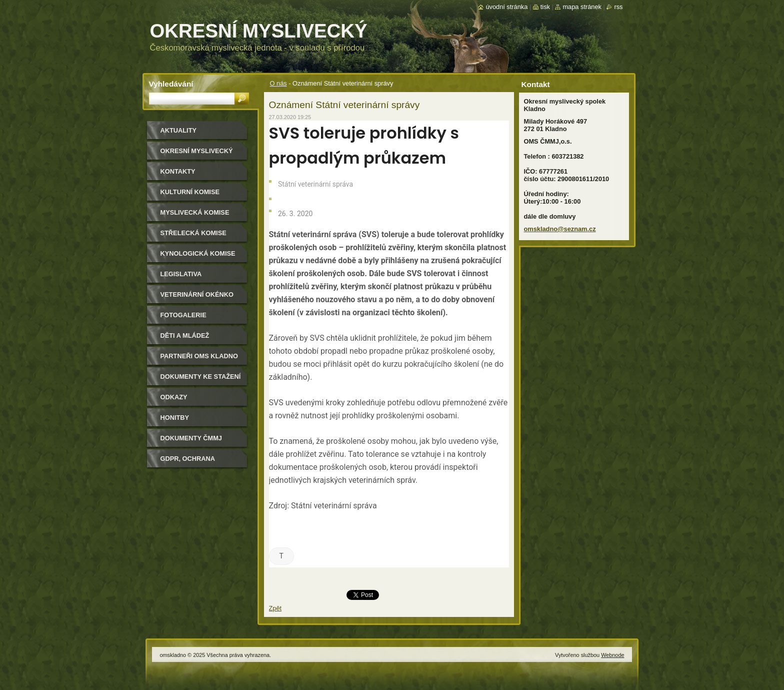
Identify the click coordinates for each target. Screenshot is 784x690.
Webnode (612, 655)
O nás (278, 83)
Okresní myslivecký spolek (197, 154)
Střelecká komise (193, 233)
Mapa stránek (582, 7)
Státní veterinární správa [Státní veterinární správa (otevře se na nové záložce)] (334, 506)
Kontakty (178, 171)
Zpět (275, 608)
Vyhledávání (171, 84)
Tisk (545, 7)
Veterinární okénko (197, 294)
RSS (618, 7)
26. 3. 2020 (295, 214)
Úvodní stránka (506, 7)
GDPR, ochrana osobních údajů (190, 462)
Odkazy (174, 397)
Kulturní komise (190, 192)
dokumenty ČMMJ (191, 438)
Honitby (175, 418)
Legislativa (181, 274)
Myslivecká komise (195, 212)
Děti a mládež (185, 335)
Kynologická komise (198, 253)
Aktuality (179, 130)
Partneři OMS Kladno (199, 356)
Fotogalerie (183, 315)
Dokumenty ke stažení (201, 377)
